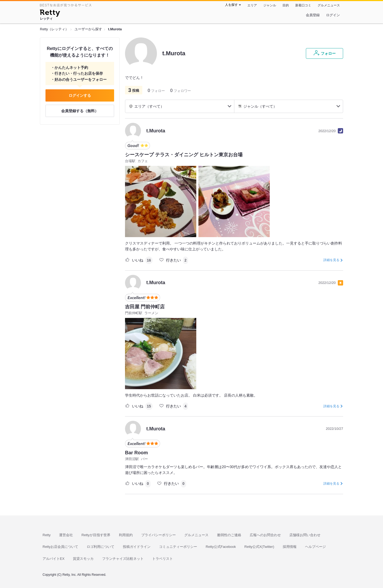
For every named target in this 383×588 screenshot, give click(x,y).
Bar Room (136, 453)
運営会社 (66, 535)
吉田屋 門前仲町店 (145, 307)
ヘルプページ (315, 547)
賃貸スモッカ (83, 559)
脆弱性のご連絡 (229, 535)
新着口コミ (303, 5)
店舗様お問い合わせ (305, 535)
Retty (47, 535)
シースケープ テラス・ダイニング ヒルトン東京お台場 (184, 155)
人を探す (231, 5)
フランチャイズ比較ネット (123, 559)
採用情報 (290, 547)
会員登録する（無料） (80, 111)
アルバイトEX (53, 559)
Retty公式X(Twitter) (259, 547)
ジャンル (270, 5)
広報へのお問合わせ (265, 535)
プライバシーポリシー (159, 535)
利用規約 (126, 535)
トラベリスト (163, 559)
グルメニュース (329, 5)
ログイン (333, 15)
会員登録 (313, 15)
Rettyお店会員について (60, 547)
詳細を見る (331, 260)
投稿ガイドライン (137, 547)
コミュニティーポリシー (178, 547)
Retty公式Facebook (221, 547)
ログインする (80, 95)
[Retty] (50, 14)
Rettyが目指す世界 (96, 535)
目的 (286, 5)
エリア (252, 5)
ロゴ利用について (101, 547)
